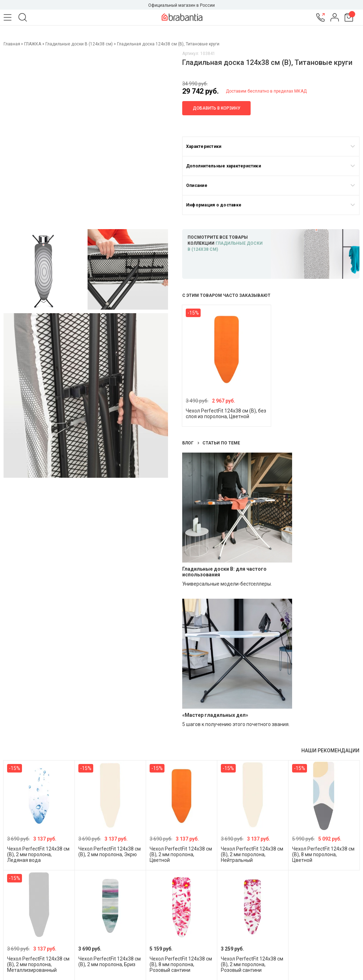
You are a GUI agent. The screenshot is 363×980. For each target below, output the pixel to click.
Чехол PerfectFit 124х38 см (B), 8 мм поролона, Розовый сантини (181, 964)
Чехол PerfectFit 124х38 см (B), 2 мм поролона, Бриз (110, 962)
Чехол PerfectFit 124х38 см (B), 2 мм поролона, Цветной (181, 854)
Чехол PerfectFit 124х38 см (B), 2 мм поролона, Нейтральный (252, 854)
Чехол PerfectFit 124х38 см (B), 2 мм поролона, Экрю (110, 852)
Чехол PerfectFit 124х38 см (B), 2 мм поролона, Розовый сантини (252, 964)
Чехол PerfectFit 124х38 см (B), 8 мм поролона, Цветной (323, 854)
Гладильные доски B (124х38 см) (79, 44)
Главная (12, 44)
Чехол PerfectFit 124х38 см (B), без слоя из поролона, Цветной (226, 414)
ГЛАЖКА (33, 44)
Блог (188, 443)
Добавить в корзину (217, 108)
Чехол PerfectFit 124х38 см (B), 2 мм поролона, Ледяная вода (38, 854)
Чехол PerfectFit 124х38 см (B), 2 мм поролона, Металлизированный (38, 964)
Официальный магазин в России (181, 5)
